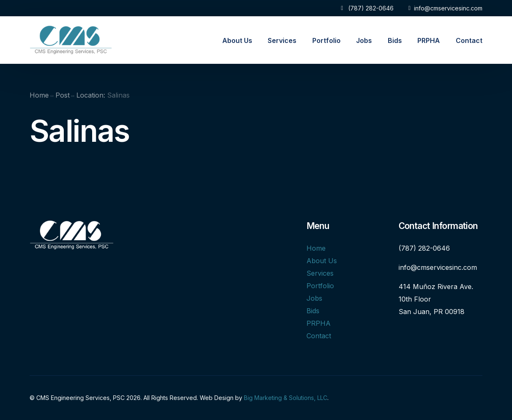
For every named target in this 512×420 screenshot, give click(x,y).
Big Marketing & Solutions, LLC (286, 398)
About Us (322, 261)
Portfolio (320, 286)
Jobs (314, 298)
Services (320, 273)
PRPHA (319, 323)
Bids (313, 311)
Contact (319, 336)
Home (316, 248)
